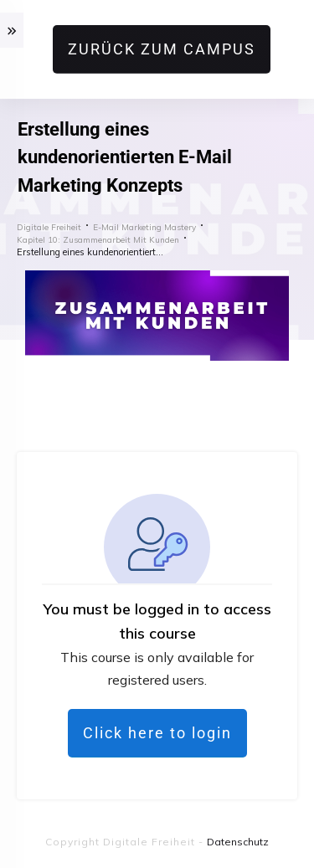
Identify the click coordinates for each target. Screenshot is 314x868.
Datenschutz (238, 842)
